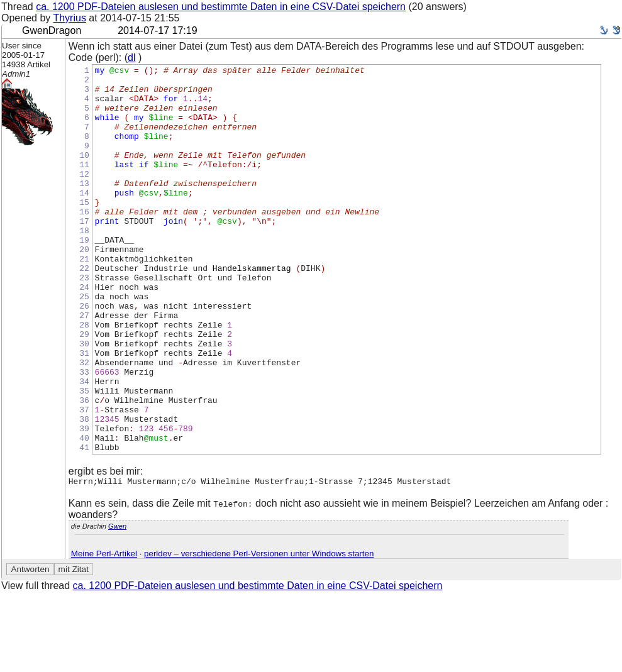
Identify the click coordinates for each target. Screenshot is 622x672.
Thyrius (69, 18)
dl (131, 58)
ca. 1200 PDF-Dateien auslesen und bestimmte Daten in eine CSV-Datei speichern (221, 7)
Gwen (117, 605)
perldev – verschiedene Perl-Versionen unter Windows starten (259, 633)
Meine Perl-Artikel (104, 633)
